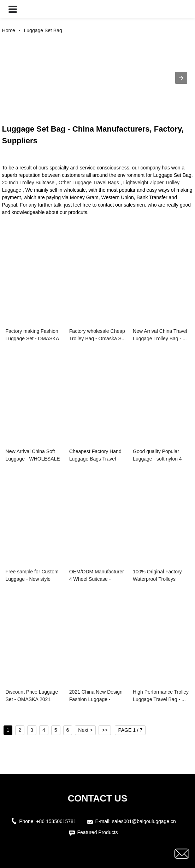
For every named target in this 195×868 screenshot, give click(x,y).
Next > (85, 730)
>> (105, 730)
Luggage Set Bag (43, 30)
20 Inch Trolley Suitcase (28, 183)
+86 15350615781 (56, 821)
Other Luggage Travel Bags (89, 183)
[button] (13, 9)
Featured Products (97, 832)
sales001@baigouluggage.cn (144, 821)
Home (9, 30)
